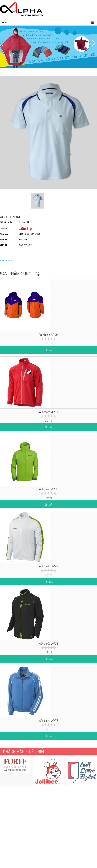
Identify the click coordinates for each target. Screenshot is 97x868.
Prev (3, 45)
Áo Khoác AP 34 (49, 334)
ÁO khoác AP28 (49, 643)
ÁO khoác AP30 (49, 489)
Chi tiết (49, 350)
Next (94, 45)
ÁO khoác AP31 (49, 412)
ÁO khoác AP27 (49, 720)
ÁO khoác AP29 (49, 566)
